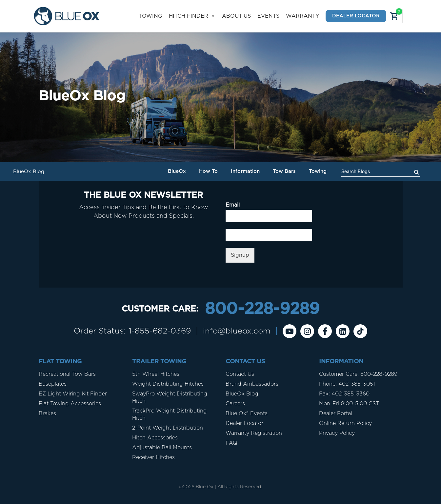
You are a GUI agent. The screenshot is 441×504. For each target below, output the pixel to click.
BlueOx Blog (242, 394)
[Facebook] (325, 331)
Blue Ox (205, 487)
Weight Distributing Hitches (168, 384)
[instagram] (307, 331)
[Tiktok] (360, 331)
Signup (240, 255)
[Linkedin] (343, 331)
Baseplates (53, 384)
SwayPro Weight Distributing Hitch (170, 397)
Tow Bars (284, 171)
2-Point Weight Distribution (168, 428)
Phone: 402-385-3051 (347, 384)
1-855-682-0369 (160, 331)
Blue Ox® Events (247, 413)
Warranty (302, 16)
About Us (236, 16)
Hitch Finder (192, 16)
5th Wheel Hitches (156, 374)
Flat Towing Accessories (70, 404)
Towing (151, 16)
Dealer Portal (336, 413)
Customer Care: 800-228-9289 (358, 374)
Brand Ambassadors (252, 384)
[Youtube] (290, 331)
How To (208, 171)
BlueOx (177, 171)
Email (233, 205)
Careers (235, 404)
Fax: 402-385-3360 (344, 394)
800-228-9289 (262, 309)
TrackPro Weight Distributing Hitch (170, 414)
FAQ (231, 443)
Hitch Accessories (155, 438)
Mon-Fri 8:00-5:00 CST (349, 404)
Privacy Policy (337, 433)
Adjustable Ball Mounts (162, 448)
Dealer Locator (356, 16)
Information (245, 171)
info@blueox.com (237, 331)
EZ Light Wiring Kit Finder (73, 394)
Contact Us (240, 374)
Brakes (47, 413)
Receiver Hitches (153, 457)
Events (268, 16)
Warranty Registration (254, 433)
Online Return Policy (345, 423)
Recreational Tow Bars (67, 374)
